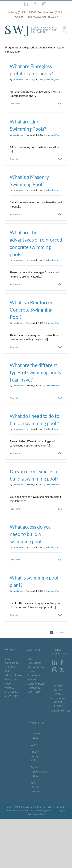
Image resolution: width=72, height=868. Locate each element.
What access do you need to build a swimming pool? (31, 534)
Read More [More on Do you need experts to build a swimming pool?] (15, 509)
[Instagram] (55, 670)
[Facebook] (62, 663)
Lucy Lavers (18, 79)
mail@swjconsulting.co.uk (43, 16)
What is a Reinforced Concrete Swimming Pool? (32, 310)
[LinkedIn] (55, 663)
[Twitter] (62, 670)
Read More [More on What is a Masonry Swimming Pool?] (15, 214)
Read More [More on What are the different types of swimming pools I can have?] (15, 398)
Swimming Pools (53, 79)
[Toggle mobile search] (65, 31)
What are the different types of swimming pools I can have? (35, 372)
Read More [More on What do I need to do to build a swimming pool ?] (15, 453)
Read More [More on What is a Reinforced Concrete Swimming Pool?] (15, 347)
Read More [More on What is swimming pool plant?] (15, 615)
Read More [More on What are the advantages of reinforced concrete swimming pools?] (15, 284)
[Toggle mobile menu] (65, 27)
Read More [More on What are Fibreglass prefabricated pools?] (15, 104)
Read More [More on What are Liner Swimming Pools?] (15, 159)
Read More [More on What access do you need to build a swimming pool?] (15, 560)
